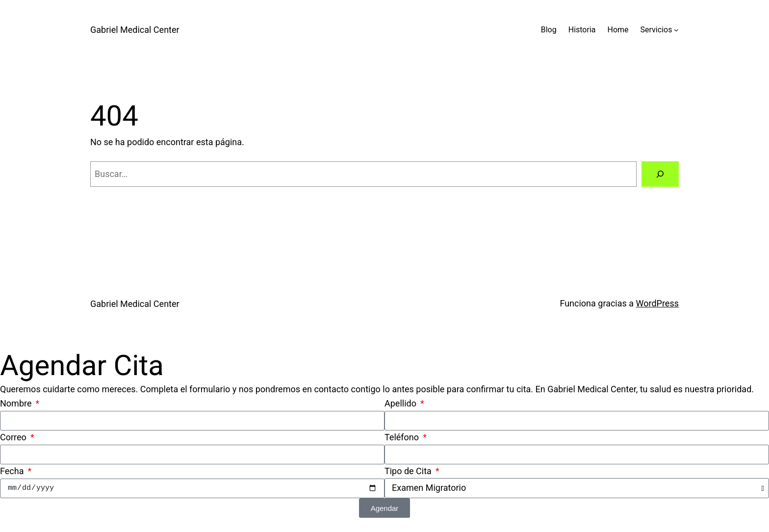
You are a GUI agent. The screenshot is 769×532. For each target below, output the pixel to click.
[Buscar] (660, 174)
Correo (14, 437)
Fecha (13, 471)
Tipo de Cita (409, 471)
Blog (549, 30)
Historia (582, 30)
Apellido (401, 403)
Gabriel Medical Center (135, 30)
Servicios (656, 30)
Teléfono (403, 437)
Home (618, 30)
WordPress (657, 303)
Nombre (17, 403)
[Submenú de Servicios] (676, 30)
